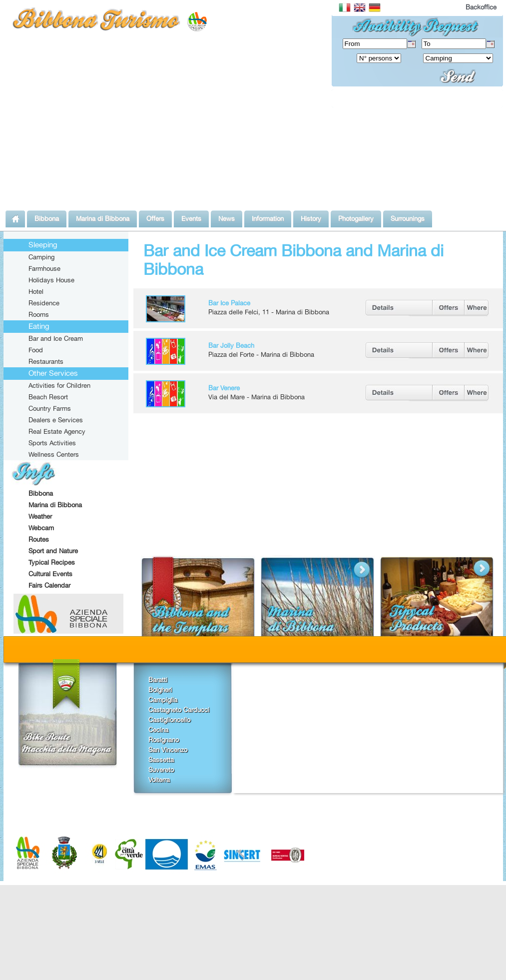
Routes (39, 539)
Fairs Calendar (49, 585)
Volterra (159, 780)
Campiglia (163, 700)
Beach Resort (48, 397)
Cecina (158, 730)
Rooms (39, 314)
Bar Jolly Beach (231, 345)
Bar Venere (224, 388)
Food (36, 350)
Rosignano (164, 740)
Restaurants (46, 361)
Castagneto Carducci (179, 710)
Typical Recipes (52, 562)
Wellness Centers (54, 454)
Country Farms (50, 408)
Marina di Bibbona (55, 505)
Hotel (36, 291)
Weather (40, 516)
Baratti (158, 680)
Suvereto (161, 770)
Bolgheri (160, 690)
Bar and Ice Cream (56, 338)
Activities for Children (59, 385)
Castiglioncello (169, 720)
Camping (41, 257)
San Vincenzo (168, 750)
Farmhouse (44, 268)
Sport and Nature (53, 551)
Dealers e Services (56, 420)
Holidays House (51, 280)
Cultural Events (50, 574)
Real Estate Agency (57, 431)
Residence (44, 303)
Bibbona (41, 493)
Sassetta (161, 760)
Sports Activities (52, 443)
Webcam (41, 528)
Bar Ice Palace (229, 303)
